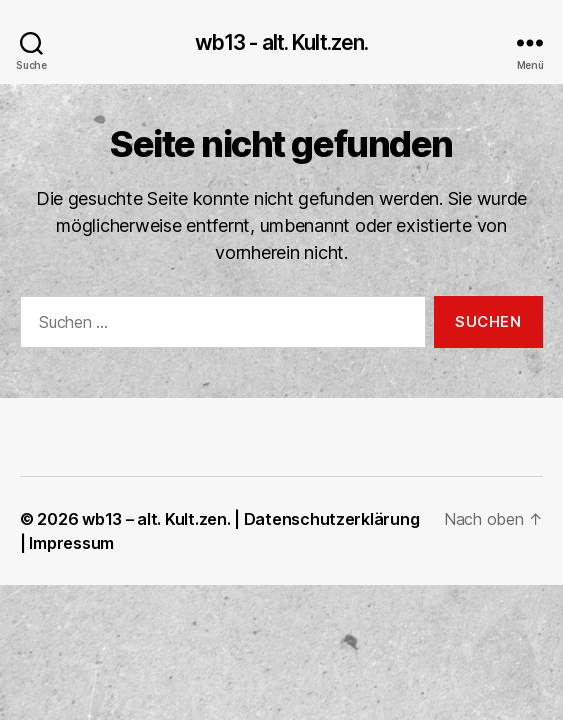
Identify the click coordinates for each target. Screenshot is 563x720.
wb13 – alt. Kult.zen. (156, 519)
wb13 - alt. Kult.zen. (282, 42)
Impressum (71, 543)
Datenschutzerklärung (332, 519)
